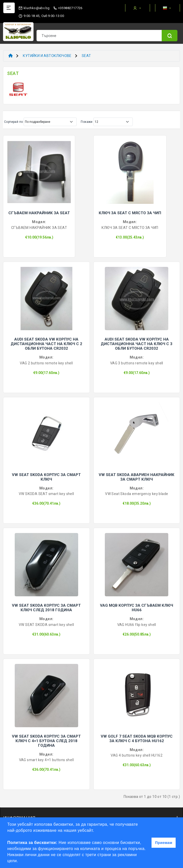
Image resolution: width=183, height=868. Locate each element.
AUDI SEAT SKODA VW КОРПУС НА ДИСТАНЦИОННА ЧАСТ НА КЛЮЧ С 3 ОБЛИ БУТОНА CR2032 (137, 344)
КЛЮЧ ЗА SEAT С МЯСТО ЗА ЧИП (130, 213)
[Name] (170, 36)
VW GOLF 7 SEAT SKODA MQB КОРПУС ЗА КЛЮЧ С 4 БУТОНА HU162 (137, 739)
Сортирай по (13, 122)
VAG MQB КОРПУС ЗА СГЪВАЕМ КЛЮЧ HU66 (137, 608)
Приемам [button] (164, 843)
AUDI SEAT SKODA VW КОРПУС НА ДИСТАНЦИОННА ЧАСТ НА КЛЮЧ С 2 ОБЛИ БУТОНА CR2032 (46, 344)
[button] (20, 861)
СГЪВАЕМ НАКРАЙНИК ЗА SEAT (39, 213)
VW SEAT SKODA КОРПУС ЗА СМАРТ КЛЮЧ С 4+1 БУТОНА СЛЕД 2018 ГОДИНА (46, 741)
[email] (34, 7)
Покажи (87, 122)
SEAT (86, 56)
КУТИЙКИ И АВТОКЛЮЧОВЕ (47, 56)
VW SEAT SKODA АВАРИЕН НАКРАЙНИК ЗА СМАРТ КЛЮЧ (137, 477)
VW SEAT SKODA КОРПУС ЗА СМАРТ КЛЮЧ (46, 477)
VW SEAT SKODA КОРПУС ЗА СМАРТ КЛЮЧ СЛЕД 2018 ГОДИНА (46, 608)
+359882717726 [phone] (68, 8)
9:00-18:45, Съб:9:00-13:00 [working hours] (41, 16)
